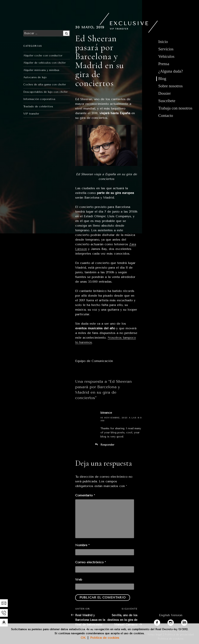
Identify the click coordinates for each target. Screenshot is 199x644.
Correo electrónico (90, 562)
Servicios (166, 49)
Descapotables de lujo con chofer (45, 92)
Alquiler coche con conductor (43, 56)
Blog (162, 79)
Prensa (164, 64)
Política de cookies (105, 638)
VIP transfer (31, 114)
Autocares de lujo (35, 77)
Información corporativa (39, 99)
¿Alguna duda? (171, 71)
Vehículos (166, 56)
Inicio (163, 42)
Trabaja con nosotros (175, 108)
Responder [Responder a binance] (107, 445)
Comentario (85, 495)
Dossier (165, 93)
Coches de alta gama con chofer (45, 85)
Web (79, 580)
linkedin (187, 622)
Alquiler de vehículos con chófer (45, 63)
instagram (175, 622)
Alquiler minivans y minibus (41, 70)
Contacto (166, 116)
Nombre (82, 545)
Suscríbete (167, 101)
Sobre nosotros (171, 86)
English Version (171, 615)
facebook (161, 622)
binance (106, 413)
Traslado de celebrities (38, 106)
